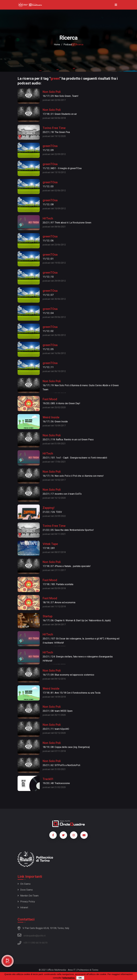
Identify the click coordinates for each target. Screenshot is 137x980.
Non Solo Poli (52, 92)
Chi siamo (24, 884)
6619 (45, 943)
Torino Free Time (54, 128)
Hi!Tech (48, 218)
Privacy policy (26, 902)
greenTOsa (50, 146)
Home (57, 44)
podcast (68, 44)
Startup (48, 616)
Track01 (48, 779)
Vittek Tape (50, 544)
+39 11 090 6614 (32, 943)
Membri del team (28, 896)
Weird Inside (51, 417)
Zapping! (49, 508)
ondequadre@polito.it (32, 935)
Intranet (23, 907)
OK (80, 978)
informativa (69, 978)
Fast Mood (50, 399)
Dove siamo (25, 890)
